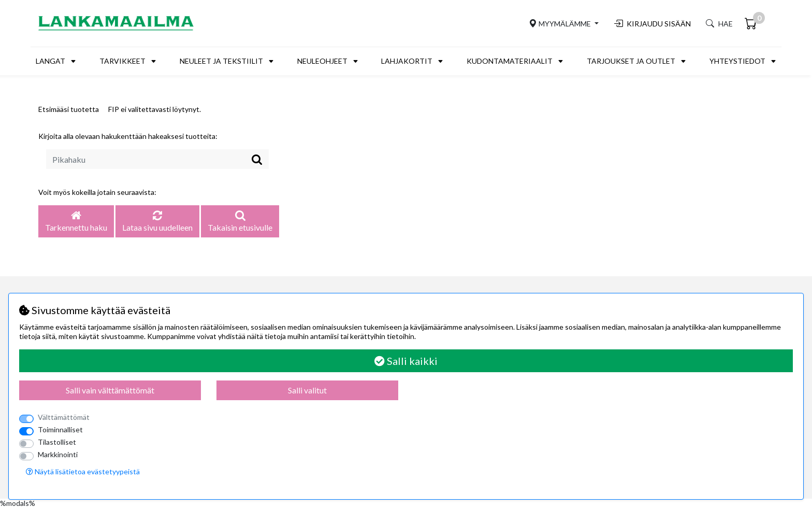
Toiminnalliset (60, 429)
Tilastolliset (57, 442)
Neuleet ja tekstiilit (221, 61)
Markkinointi (58, 454)
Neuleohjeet (322, 61)
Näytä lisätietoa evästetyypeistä (83, 471)
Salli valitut (307, 390)
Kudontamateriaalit (510, 61)
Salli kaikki (406, 361)
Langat (50, 61)
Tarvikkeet (122, 61)
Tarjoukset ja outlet (631, 61)
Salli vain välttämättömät (110, 390)
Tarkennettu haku (76, 222)
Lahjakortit (407, 61)
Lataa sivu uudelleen (157, 222)
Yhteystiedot (737, 61)
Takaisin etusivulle (240, 222)
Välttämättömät (64, 417)
